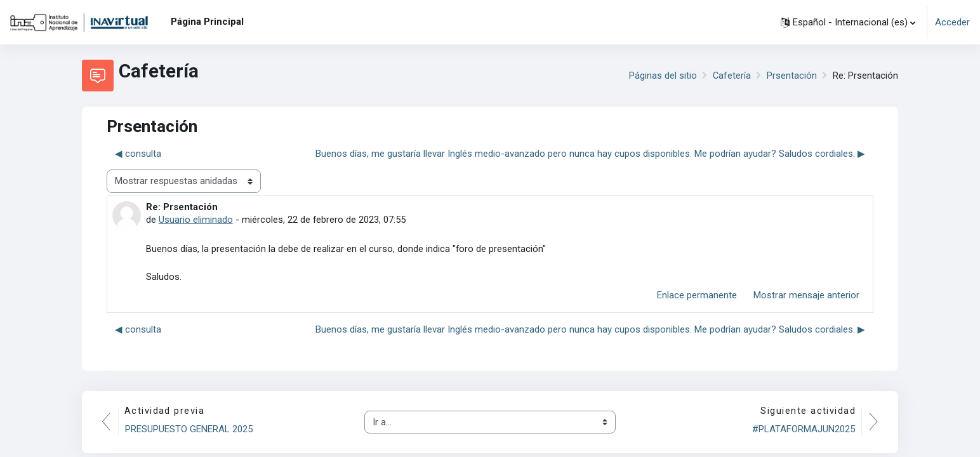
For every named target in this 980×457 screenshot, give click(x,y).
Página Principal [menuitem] (207, 22)
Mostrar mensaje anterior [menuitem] (806, 296)
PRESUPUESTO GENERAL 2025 (189, 430)
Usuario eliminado (196, 220)
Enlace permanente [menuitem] (697, 296)
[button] (848, 22)
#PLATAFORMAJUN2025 (803, 430)
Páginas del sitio (662, 76)
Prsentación (792, 76)
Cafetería (732, 76)
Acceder (952, 22)
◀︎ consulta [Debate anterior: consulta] (138, 154)
